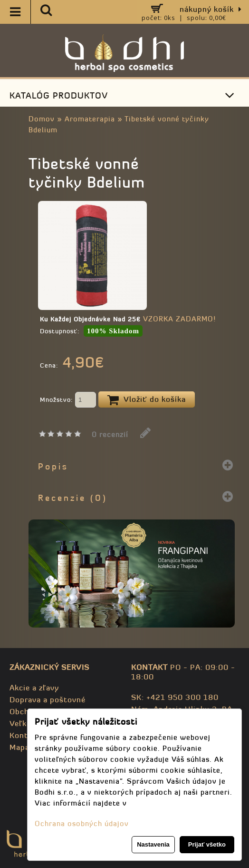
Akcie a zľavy (34, 688)
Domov (42, 119)
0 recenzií (110, 434)
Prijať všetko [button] (207, 844)
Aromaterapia (90, 119)
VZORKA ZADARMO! (179, 319)
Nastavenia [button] (153, 844)
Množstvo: (68, 400)
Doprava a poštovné (48, 699)
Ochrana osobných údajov (82, 823)
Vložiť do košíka (147, 400)
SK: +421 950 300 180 (175, 697)
